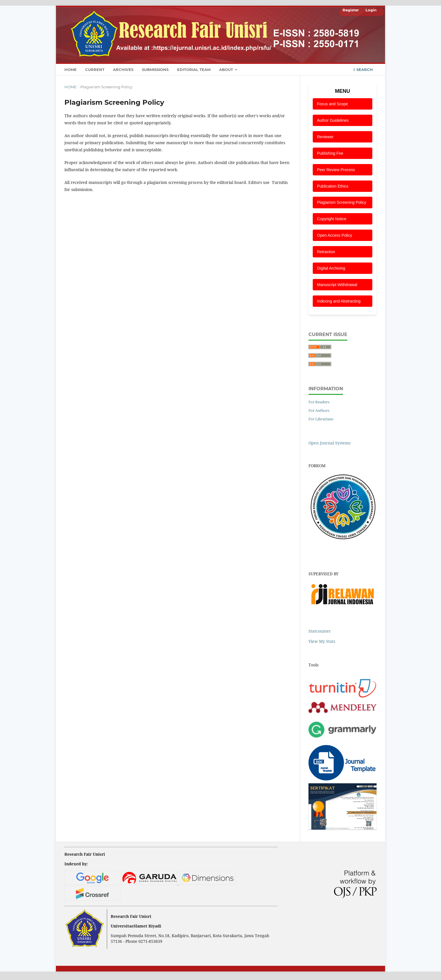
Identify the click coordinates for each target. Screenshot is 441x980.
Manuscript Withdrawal (337, 285)
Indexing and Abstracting (339, 301)
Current (95, 70)
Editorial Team (194, 70)
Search (363, 70)
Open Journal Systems (329, 443)
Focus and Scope (332, 104)
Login (371, 10)
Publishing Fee (330, 153)
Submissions (155, 70)
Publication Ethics (333, 186)
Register (351, 10)
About (227, 70)
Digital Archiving (331, 268)
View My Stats (322, 641)
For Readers (319, 402)
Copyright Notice (332, 219)
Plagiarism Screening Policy (342, 202)
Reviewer (325, 137)
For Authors (319, 410)
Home (71, 70)
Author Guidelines (333, 120)
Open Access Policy (335, 235)
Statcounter (320, 631)
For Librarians (321, 419)
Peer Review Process (336, 170)
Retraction (326, 252)
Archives (123, 70)
